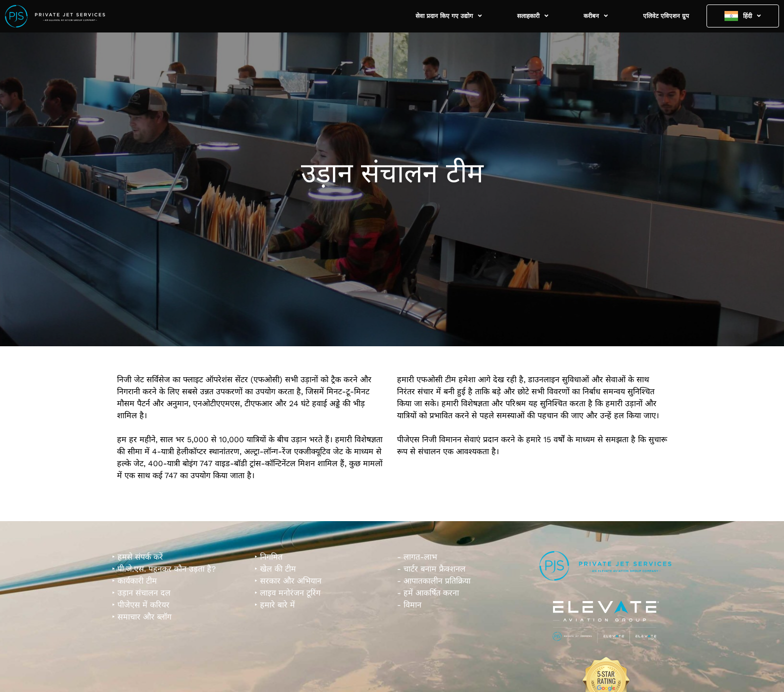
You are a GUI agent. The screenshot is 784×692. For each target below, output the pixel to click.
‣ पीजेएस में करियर (141, 605)
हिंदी (752, 16)
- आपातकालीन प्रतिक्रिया (434, 581)
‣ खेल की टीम (275, 569)
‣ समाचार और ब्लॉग (142, 617)
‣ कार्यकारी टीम (134, 581)
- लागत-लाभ (417, 557)
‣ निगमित (268, 557)
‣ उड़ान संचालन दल (141, 593)
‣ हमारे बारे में (275, 605)
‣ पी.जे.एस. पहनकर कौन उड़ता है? (164, 569)
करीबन (596, 16)
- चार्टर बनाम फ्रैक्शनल (431, 569)
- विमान (409, 605)
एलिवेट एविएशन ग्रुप (666, 16)
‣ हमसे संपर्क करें (137, 557)
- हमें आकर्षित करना (428, 593)
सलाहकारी (533, 16)
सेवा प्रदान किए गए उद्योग (449, 16)
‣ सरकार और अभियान (288, 581)
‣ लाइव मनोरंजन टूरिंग (287, 593)
